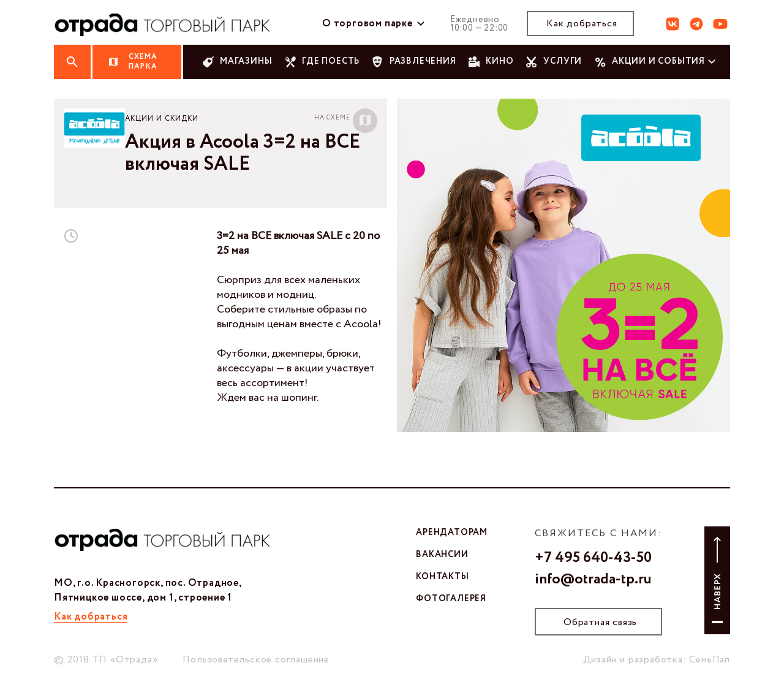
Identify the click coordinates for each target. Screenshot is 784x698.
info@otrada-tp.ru (593, 580)
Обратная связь (600, 622)
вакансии (442, 555)
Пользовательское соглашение (256, 660)
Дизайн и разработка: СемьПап (657, 660)
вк (673, 24)
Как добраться (582, 24)
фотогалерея (451, 599)
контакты (442, 577)
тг (696, 24)
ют (720, 24)
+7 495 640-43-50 (593, 558)
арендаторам (452, 533)
